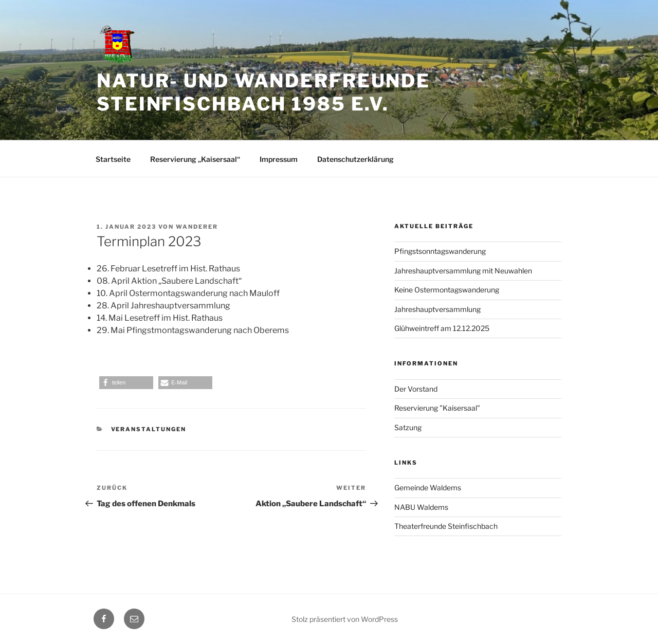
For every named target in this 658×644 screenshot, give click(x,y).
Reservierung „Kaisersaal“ (195, 159)
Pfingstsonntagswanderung (440, 251)
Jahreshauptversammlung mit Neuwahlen (463, 271)
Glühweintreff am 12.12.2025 (442, 328)
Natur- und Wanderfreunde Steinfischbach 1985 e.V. (263, 92)
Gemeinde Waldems (428, 487)
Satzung (408, 427)
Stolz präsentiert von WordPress (345, 619)
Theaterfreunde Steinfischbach (446, 526)
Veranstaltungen (149, 429)
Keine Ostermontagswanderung (447, 290)
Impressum (279, 159)
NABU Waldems (421, 507)
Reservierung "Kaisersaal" (437, 408)
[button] (126, 383)
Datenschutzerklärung (355, 159)
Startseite (113, 159)
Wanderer (197, 227)
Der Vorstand (416, 389)
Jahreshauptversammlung (437, 309)
